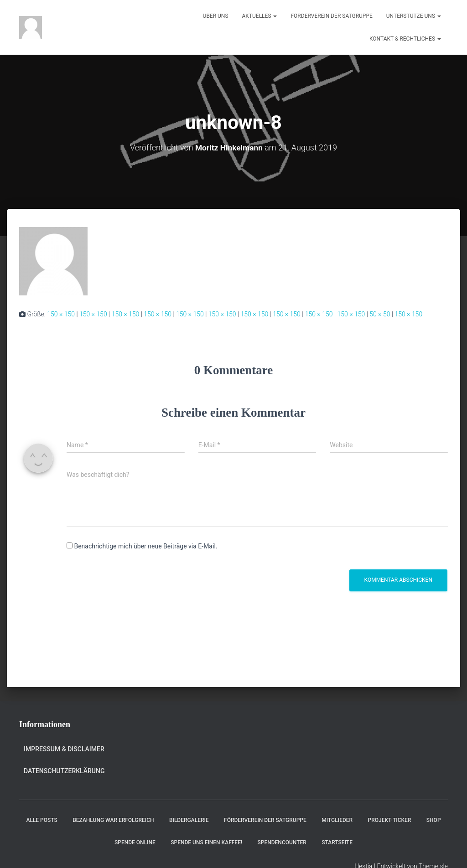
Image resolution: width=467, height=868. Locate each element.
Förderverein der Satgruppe (331, 16)
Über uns (216, 16)
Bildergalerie (189, 820)
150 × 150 (61, 314)
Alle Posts (42, 820)
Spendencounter (282, 842)
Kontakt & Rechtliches (405, 39)
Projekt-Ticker (390, 820)
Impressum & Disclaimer (64, 749)
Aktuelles (260, 16)
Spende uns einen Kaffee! (206, 842)
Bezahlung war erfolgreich (113, 820)
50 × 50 (380, 314)
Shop (434, 820)
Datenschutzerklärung (64, 771)
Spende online (135, 842)
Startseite (337, 842)
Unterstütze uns (414, 16)
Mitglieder (337, 820)
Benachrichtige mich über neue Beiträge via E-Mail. (145, 546)
